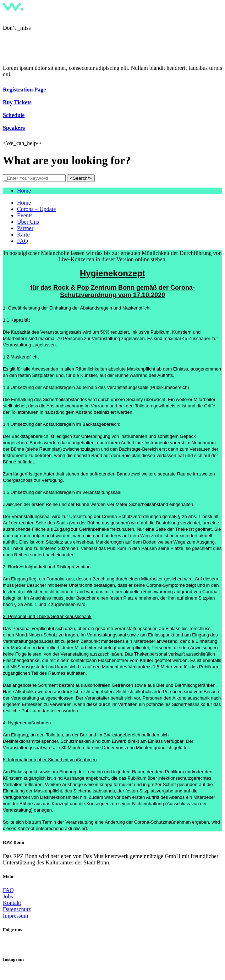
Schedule (14, 115)
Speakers (14, 128)
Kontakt (12, 903)
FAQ (8, 890)
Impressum (15, 916)
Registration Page (24, 90)
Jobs (8, 897)
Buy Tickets (17, 102)
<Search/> (81, 178)
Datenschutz (17, 909)
